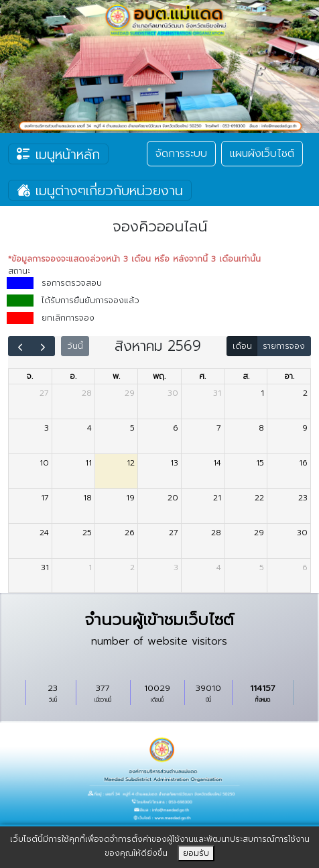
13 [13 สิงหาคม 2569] (174, 463)
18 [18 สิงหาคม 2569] (87, 498)
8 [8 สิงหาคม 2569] (261, 428)
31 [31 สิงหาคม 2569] (45, 567)
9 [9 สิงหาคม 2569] (305, 428)
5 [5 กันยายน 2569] (262, 567)
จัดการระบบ (181, 154)
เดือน (242, 346)
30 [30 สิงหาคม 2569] (302, 533)
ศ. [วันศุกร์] (202, 376)
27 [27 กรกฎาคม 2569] (44, 393)
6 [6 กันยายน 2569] (305, 567)
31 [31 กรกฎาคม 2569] (217, 393)
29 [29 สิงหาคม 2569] (259, 533)
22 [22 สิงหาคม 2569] (259, 498)
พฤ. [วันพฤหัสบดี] (159, 376)
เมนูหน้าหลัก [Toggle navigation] (58, 154)
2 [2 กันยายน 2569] (132, 567)
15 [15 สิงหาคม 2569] (260, 463)
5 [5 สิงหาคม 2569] (132, 428)
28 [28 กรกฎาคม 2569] (87, 393)
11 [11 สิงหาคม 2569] (88, 463)
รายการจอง (284, 346)
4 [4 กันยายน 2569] (219, 567)
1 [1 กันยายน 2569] (90, 567)
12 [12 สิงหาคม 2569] (131, 463)
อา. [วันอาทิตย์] (289, 376)
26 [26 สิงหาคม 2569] (130, 533)
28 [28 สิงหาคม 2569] (216, 533)
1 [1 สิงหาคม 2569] (262, 393)
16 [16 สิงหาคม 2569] (303, 463)
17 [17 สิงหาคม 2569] (45, 498)
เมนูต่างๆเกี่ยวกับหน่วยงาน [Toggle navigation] (100, 191)
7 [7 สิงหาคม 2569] (219, 428)
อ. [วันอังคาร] (73, 376)
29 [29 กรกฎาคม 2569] (130, 393)
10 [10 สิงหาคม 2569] (44, 463)
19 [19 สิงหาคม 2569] (130, 498)
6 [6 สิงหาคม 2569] (176, 428)
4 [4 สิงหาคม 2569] (89, 428)
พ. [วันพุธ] (116, 376)
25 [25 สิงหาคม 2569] (87, 533)
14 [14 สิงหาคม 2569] (217, 463)
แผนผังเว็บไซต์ (262, 154)
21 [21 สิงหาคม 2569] (217, 498)
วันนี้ (75, 346)
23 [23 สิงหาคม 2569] (303, 498)
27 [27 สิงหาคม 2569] (174, 533)
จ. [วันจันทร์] (30, 376)
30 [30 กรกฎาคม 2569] (173, 393)
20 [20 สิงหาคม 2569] (173, 498)
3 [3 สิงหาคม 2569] (47, 428)
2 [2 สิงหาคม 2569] (305, 393)
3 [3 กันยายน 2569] (176, 567)
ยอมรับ (196, 853)
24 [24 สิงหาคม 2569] (44, 533)
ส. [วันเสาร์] (246, 376)
